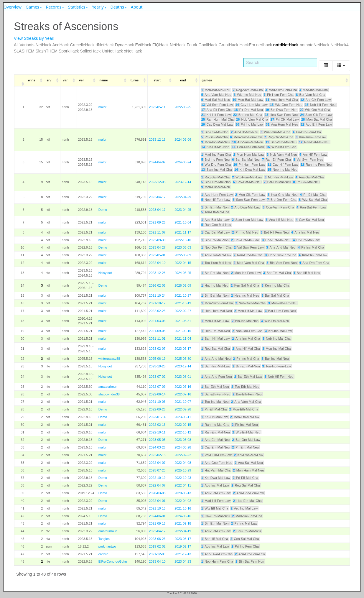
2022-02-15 (183, 425)
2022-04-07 (157, 463)
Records (54, 7)
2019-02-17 (183, 546)
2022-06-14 (157, 394)
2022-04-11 (183, 485)
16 (307, 105)
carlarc (103, 554)
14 (237, 105)
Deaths (117, 7)
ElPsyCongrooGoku (113, 561)
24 (302, 115)
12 (302, 100)
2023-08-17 (183, 539)
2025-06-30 (183, 359)
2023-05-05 (157, 440)
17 (203, 110)
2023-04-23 (183, 561)
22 (235, 115)
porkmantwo (107, 546)
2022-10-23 (183, 478)
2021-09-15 (183, 331)
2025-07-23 (157, 470)
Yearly (98, 7)
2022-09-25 (183, 107)
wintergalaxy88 (109, 359)
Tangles (104, 539)
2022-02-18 (157, 455)
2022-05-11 (157, 107)
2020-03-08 (157, 493)
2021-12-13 (183, 554)
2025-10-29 (183, 470)
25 (203, 119)
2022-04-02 (183, 501)
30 (237, 124)
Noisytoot (105, 273)
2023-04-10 (157, 561)
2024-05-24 (183, 162)
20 (302, 110)
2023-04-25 (183, 210)
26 (238, 119)
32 (302, 124)
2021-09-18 (183, 523)
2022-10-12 (183, 432)
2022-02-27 (183, 311)
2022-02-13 (157, 425)
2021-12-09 (157, 554)
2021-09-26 (157, 222)
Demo (103, 210)
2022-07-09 (157, 387)
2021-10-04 (183, 222)
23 (266, 115)
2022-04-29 (183, 197)
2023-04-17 (157, 210)
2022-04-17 (157, 197)
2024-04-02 (157, 162)
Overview (13, 7)
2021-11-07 (157, 232)
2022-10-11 (157, 432)
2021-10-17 (157, 303)
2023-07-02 (157, 377)
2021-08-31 (183, 321)
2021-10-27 (183, 295)
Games (32, 7)
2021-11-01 (157, 339)
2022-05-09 (183, 255)
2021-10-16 (183, 508)
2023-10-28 (157, 366)
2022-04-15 (183, 263)
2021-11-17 (183, 232)
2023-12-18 (157, 139)
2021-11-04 (183, 339)
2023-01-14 (157, 417)
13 (203, 105)
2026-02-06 (157, 285)
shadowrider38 (109, 394)
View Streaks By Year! (34, 38)
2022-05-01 (157, 255)
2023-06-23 (157, 539)
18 (236, 110)
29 (203, 124)
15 (272, 105)
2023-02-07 (157, 349)
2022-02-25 (157, 311)
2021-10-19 (183, 303)
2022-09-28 (183, 409)
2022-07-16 (183, 387)
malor (103, 107)
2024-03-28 (183, 447)
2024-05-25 (183, 273)
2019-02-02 (157, 546)
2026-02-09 (183, 285)
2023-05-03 (183, 247)
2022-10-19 (157, 478)
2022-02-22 (183, 455)
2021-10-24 (157, 295)
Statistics (77, 7)
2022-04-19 (183, 531)
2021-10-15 (157, 508)
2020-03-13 (183, 493)
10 (234, 100)
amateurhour (108, 387)
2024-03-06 (183, 139)
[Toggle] (326, 66)
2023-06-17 (183, 349)
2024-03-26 (157, 447)
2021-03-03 (157, 321)
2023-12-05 (157, 182)
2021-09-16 (157, 523)
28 (303, 119)
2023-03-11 (183, 417)
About (137, 7)
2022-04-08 (183, 463)
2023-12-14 (183, 182)
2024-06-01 (157, 516)
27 (272, 119)
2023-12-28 (157, 273)
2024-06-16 (183, 516)
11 (268, 100)
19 (267, 110)
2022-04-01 (157, 501)
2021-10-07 (183, 402)
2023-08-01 (183, 377)
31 (268, 124)
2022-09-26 (157, 409)
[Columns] (341, 66)
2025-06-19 (157, 359)
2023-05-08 (183, 440)
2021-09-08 (157, 331)
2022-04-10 (157, 263)
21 (203, 115)
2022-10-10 (183, 240)
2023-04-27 (157, 247)
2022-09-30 (157, 240)
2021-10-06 (157, 402)
